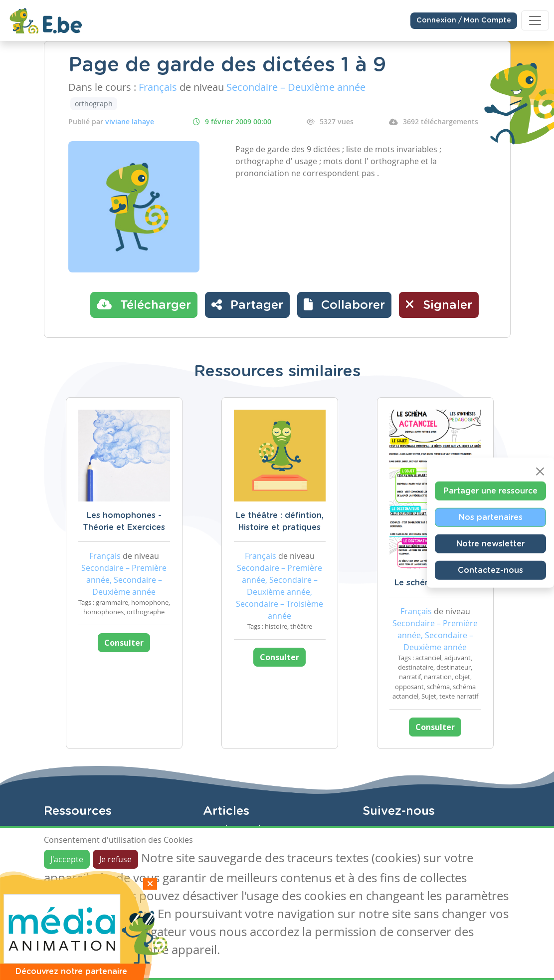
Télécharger (144, 304)
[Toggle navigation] (535, 20)
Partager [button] (247, 304)
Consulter (124, 643)
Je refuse (115, 859)
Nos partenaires (491, 517)
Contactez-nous (490, 570)
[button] (344, 305)
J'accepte (67, 859)
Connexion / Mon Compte (464, 20)
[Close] (540, 472)
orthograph (94, 104)
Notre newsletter (490, 544)
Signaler (439, 304)
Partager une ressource (490, 491)
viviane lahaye (130, 122)
